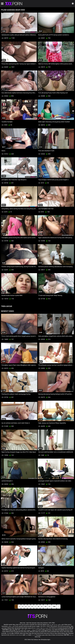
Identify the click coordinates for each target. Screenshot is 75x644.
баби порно (28, 628)
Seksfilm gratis (8, 625)
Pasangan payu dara (42, 635)
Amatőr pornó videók (34, 626)
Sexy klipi (27, 632)
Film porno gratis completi (27, 625)
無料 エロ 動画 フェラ (29, 635)
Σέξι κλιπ (10, 635)
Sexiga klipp (11, 628)
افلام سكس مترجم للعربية (57, 625)
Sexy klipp (29, 633)
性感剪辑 (62, 630)
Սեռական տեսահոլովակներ (61, 626)
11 (49, 607)
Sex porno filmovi (49, 633)
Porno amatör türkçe (21, 626)
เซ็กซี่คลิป (17, 633)
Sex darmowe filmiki (38, 633)
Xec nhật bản (39, 625)
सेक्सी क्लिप (67, 635)
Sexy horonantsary (58, 635)
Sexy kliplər (58, 633)
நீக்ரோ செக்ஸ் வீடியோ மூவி (40, 628)
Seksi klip (23, 633)
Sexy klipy (67, 632)
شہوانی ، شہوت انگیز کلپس (28, 630)
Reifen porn (46, 625)
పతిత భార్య (12, 630)
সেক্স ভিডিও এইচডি (45, 626)
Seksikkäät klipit (19, 628)
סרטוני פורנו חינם (18, 635)
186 (54, 607)
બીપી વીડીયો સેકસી (54, 628)
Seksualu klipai (34, 632)
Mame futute (10, 632)
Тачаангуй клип (19, 632)
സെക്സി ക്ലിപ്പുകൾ (42, 630)
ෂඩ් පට (72, 635)
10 (45, 607)
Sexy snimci (60, 632)
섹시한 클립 (11, 633)
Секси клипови (52, 632)
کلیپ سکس (11, 626)
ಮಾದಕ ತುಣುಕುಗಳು (64, 628)
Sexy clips (16, 625)
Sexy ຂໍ (50, 635)
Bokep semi (65, 633)
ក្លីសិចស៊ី (57, 630)
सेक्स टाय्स (18, 630)
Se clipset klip (43, 632)
